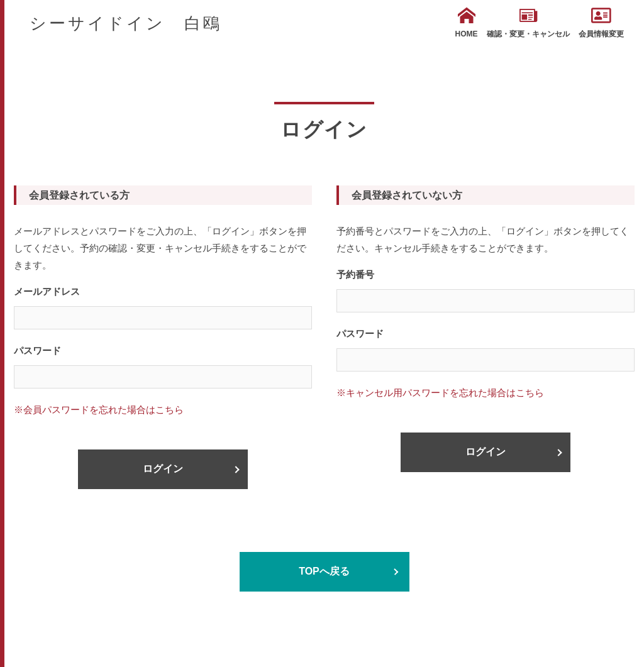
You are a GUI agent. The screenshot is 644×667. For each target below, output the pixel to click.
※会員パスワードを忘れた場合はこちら (99, 410)
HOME (467, 23)
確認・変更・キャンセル (528, 23)
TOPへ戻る (324, 571)
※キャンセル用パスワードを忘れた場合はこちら (440, 393)
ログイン (163, 469)
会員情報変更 (601, 23)
